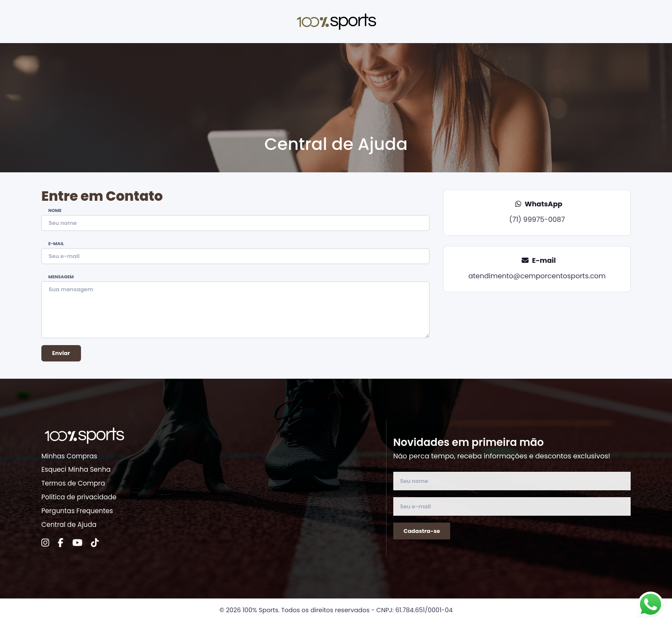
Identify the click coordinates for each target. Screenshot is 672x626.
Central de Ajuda (69, 525)
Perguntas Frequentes (77, 511)
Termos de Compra (73, 483)
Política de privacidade (79, 497)
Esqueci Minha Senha (76, 469)
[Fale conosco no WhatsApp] (650, 604)
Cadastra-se (422, 531)
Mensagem (61, 277)
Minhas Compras (69, 456)
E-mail (56, 244)
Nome (55, 211)
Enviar (61, 353)
